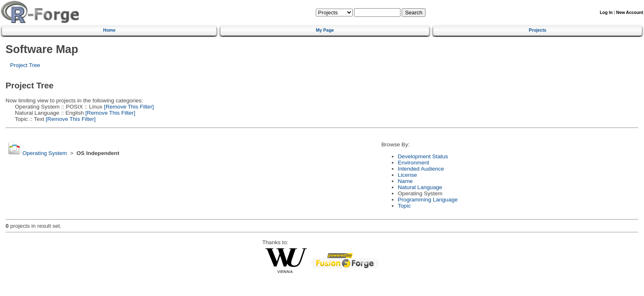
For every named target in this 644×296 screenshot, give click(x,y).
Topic (405, 206)
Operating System (45, 153)
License (408, 175)
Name (405, 181)
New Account (630, 13)
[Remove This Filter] (128, 107)
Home (109, 30)
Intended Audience (421, 169)
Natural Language (420, 187)
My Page (325, 30)
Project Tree (25, 65)
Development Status (423, 156)
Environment (414, 163)
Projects (537, 30)
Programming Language (428, 200)
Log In (606, 13)
